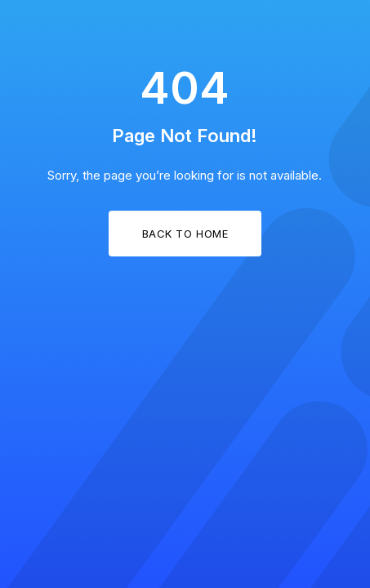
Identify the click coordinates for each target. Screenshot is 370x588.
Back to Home (185, 234)
